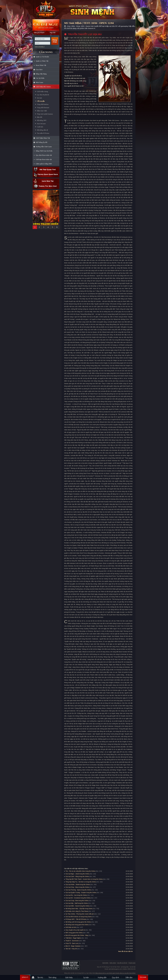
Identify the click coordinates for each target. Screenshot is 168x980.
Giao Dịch (39, 70)
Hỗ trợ (46, 170)
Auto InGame (41, 124)
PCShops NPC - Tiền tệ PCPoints (76, 919)
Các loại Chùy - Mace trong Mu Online (77, 887)
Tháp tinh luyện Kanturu (45, 114)
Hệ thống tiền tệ (42, 130)
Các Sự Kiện (40, 78)
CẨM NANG (46, 51)
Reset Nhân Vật (41, 65)
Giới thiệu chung (42, 92)
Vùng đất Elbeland (43, 108)
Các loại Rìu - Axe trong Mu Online (76, 895)
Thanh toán (132, 963)
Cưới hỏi (40, 127)
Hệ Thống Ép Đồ (42, 142)
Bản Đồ (39, 117)
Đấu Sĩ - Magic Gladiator (73, 946)
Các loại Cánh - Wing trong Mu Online (77, 876)
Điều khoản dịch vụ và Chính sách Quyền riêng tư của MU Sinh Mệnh (115, 973)
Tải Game (143, 977)
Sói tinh (39, 98)
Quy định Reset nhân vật (44, 155)
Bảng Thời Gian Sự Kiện (44, 151)
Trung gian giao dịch (46, 175)
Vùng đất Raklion (43, 104)
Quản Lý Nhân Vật (42, 61)
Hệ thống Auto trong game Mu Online (77, 925)
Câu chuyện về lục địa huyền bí (75, 930)
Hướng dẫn (102, 977)
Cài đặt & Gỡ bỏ (122, 963)
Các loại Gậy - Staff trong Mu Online (77, 903)
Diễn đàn (130, 977)
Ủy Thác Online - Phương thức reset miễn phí (80, 914)
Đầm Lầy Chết (42, 111)
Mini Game (39, 82)
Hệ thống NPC (42, 120)
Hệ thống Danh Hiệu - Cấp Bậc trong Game (79, 909)
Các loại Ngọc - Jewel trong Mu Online (77, 874)
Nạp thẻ (53, 33)
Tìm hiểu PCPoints (43, 133)
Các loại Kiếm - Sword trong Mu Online (77, 906)
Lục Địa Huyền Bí (43, 95)
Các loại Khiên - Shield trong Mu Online (78, 884)
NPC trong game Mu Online (74, 933)
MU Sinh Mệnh (46, 10)
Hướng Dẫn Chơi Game (44, 147)
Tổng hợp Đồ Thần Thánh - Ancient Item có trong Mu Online (84, 879)
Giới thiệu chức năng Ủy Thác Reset (77, 911)
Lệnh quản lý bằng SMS (44, 164)
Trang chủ (65, 26)
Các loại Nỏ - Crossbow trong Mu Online (78, 898)
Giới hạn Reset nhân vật (44, 159)
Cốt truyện (41, 101)
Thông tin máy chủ (46, 186)
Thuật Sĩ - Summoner (72, 941)
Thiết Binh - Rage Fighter (73, 938)
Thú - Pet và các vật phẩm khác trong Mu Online (80, 871)
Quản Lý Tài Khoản (42, 57)
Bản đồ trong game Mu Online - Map (77, 935)
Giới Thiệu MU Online (43, 87)
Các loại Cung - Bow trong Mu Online (77, 901)
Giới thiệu (105, 963)
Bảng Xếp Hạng (41, 74)
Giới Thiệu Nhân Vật (43, 138)
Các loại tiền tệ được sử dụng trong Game (79, 917)
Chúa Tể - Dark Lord (72, 943)
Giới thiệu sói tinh (71, 927)
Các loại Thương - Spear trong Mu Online (78, 890)
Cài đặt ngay (46, 25)
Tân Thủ (40, 977)
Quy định (116, 977)
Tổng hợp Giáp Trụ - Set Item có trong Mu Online (81, 882)
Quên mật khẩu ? (40, 47)
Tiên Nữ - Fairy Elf (71, 949)
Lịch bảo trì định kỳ (46, 181)
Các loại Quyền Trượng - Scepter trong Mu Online (81, 893)
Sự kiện (86, 977)
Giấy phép (113, 963)
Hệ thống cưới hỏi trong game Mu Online (78, 922)
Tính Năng (52, 977)
